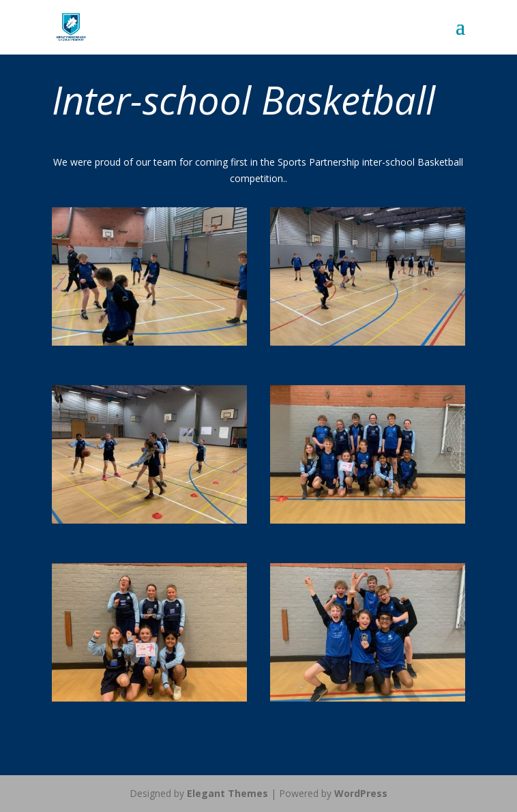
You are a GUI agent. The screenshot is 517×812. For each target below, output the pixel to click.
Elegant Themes (227, 793)
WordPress (361, 793)
